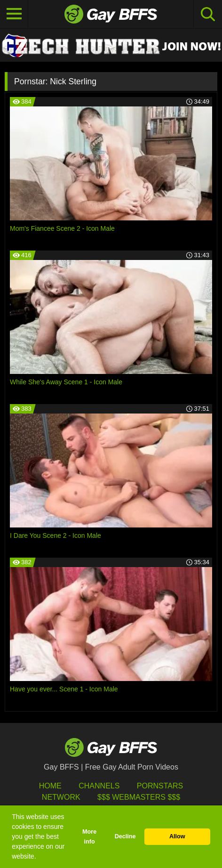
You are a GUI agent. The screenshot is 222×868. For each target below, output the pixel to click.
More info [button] (89, 837)
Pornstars (160, 786)
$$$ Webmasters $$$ (139, 797)
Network (61, 797)
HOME (50, 786)
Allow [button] (177, 836)
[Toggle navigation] (14, 14)
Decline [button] (125, 836)
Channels (99, 786)
